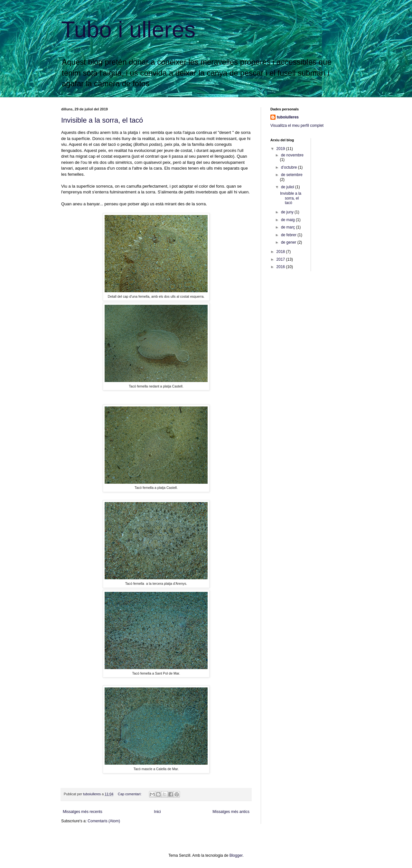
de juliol (288, 187)
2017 (281, 259)
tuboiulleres (288, 117)
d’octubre (290, 167)
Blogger (236, 855)
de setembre (292, 175)
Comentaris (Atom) (104, 821)
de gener (289, 242)
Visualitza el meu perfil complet (297, 126)
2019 (281, 149)
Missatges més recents (83, 812)
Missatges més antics (231, 812)
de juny (288, 212)
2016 (281, 267)
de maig (288, 220)
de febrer (289, 235)
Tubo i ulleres (128, 30)
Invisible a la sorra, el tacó (102, 120)
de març (289, 227)
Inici (157, 812)
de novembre (292, 155)
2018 (281, 252)
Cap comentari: (130, 794)
